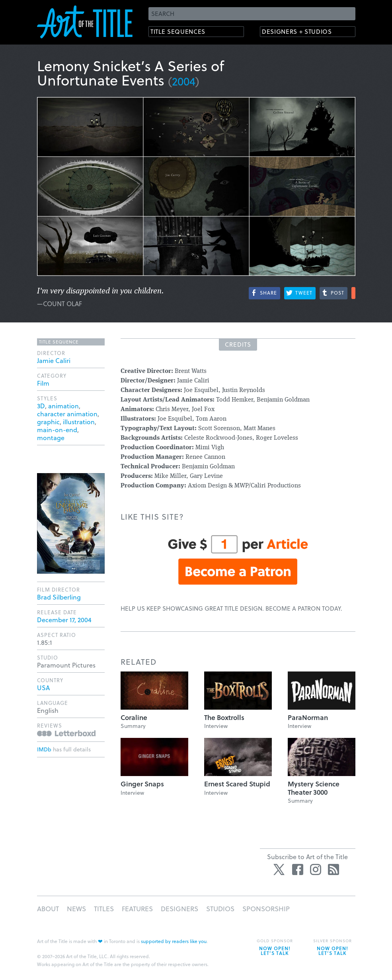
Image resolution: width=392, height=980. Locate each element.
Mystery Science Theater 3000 (314, 788)
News (76, 909)
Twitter (280, 869)
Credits (238, 344)
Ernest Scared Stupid (237, 784)
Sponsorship (266, 909)
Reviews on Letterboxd (66, 733)
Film (43, 383)
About (48, 909)
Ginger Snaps (142, 784)
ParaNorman (308, 717)
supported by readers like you (174, 941)
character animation (67, 414)
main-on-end (57, 430)
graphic (48, 422)
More (353, 293)
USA (43, 688)
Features (137, 909)
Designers (179, 909)
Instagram (316, 869)
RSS (333, 869)
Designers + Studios (302, 32)
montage (51, 438)
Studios (220, 909)
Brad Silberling (59, 597)
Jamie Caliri (54, 360)
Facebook (298, 869)
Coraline (134, 717)
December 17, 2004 (64, 620)
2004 (184, 81)
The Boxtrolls (224, 717)
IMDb (44, 749)
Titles (104, 909)
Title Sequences (182, 32)
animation (63, 406)
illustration (79, 422)
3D (41, 406)
